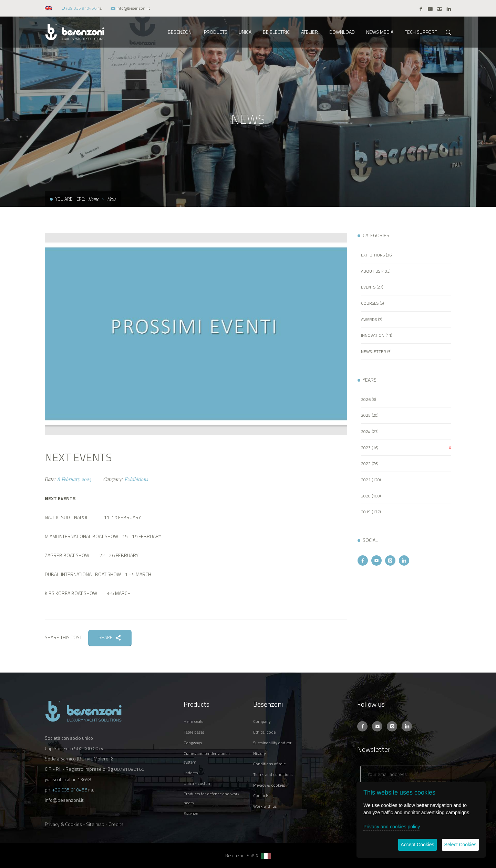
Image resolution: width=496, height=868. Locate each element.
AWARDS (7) (372, 319)
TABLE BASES (194, 732)
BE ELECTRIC (276, 32)
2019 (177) (371, 512)
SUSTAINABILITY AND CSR (272, 743)
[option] (196, 334)
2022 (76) (370, 463)
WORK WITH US (265, 806)
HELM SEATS (193, 721)
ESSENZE (191, 813)
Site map (95, 824)
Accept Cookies (417, 845)
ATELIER (309, 32)
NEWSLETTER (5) (376, 351)
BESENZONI (180, 32)
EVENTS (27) (372, 287)
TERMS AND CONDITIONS (273, 774)
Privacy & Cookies (63, 824)
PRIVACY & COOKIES (269, 785)
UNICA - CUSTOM (198, 783)
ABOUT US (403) (376, 271)
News (112, 199)
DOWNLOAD (342, 32)
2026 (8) (369, 399)
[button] (49, 8)
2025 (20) (370, 415)
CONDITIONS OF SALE (269, 764)
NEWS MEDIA (380, 32)
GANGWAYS (193, 743)
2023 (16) (370, 448)
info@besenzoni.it (133, 8)
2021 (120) (371, 480)
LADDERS (191, 773)
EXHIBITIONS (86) (377, 255)
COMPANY (262, 721)
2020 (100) (371, 496)
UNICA (245, 32)
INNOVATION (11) (377, 335)
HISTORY (260, 753)
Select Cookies (460, 845)
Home (94, 199)
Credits (116, 824)
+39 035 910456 (81, 8)
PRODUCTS (216, 32)
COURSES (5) (373, 303)
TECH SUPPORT (421, 32)
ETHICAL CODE (264, 732)
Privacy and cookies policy (392, 827)
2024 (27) (370, 431)
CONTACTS (261, 795)
